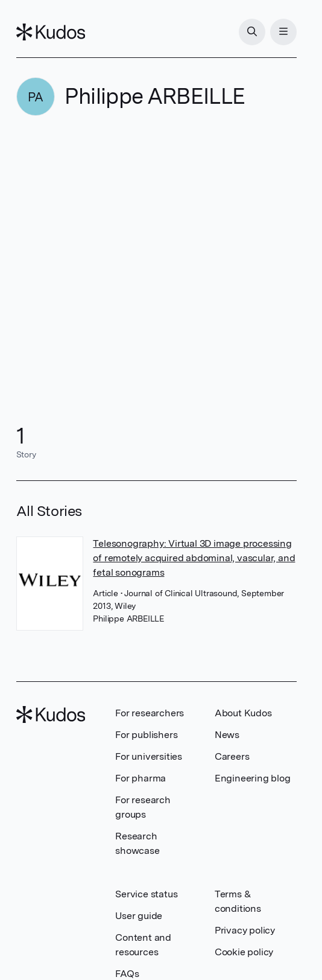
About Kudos (243, 713)
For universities (149, 756)
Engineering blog (253, 778)
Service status (146, 894)
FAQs (127, 974)
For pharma (140, 778)
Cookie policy (244, 952)
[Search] (252, 32)
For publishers (146, 735)
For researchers (150, 713)
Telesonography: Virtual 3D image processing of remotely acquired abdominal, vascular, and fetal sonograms (194, 558)
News (227, 735)
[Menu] (283, 32)
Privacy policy (245, 930)
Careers (232, 756)
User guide (139, 916)
